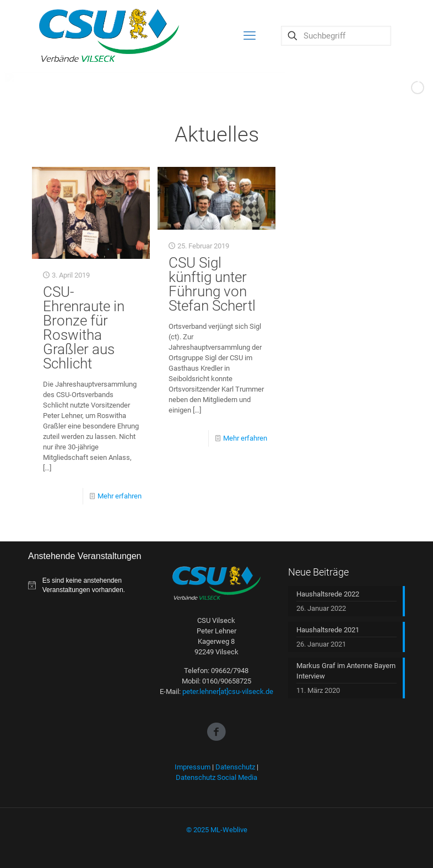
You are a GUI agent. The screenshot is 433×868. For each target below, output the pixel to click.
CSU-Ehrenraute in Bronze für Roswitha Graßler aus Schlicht (84, 328)
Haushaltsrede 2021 (328, 630)
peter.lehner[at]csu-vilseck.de (228, 691)
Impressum (193, 767)
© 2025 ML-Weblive (217, 830)
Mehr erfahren (120, 496)
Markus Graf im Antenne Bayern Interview (346, 671)
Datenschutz (235, 767)
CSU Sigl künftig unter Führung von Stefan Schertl (212, 284)
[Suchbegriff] (336, 36)
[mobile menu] (250, 36)
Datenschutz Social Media (216, 777)
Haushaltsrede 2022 (328, 594)
